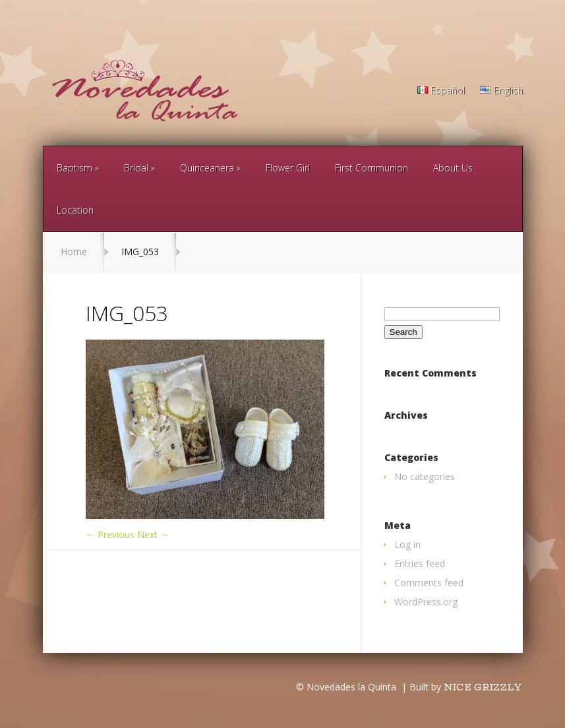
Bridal (136, 168)
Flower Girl (288, 168)
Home (74, 252)
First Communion (372, 168)
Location (75, 210)
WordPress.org (426, 602)
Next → (153, 534)
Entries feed (420, 563)
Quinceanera (207, 168)
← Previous (110, 534)
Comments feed (429, 583)
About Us (453, 168)
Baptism (74, 168)
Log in (407, 544)
